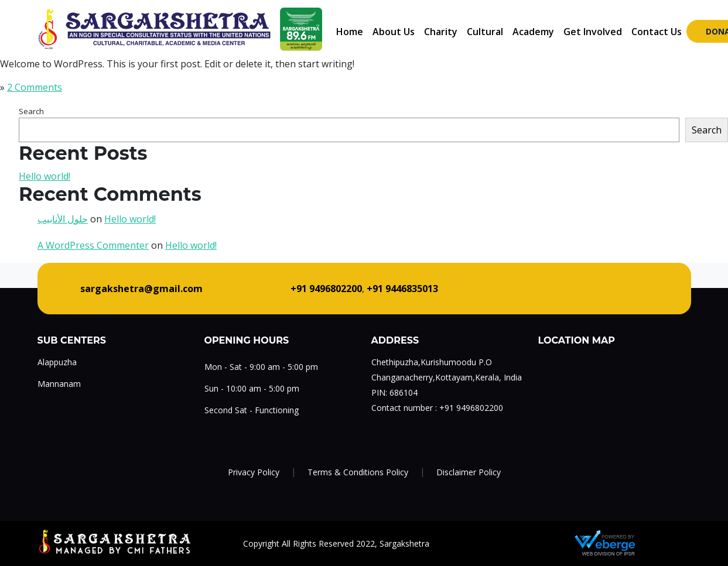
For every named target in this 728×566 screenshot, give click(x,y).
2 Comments (35, 87)
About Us (394, 32)
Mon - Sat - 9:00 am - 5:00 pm (261, 367)
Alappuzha (57, 362)
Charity (441, 32)
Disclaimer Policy (469, 472)
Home (350, 32)
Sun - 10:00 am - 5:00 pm (252, 388)
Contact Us (657, 32)
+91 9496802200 (471, 408)
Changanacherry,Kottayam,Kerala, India (447, 377)
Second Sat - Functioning (252, 410)
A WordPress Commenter (93, 245)
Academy (533, 32)
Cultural (485, 32)
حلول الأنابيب (63, 219)
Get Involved (593, 32)
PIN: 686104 (394, 392)
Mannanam (59, 384)
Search (31, 111)
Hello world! (45, 176)
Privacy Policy (254, 472)
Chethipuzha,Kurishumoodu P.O (432, 362)
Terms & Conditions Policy (358, 472)
